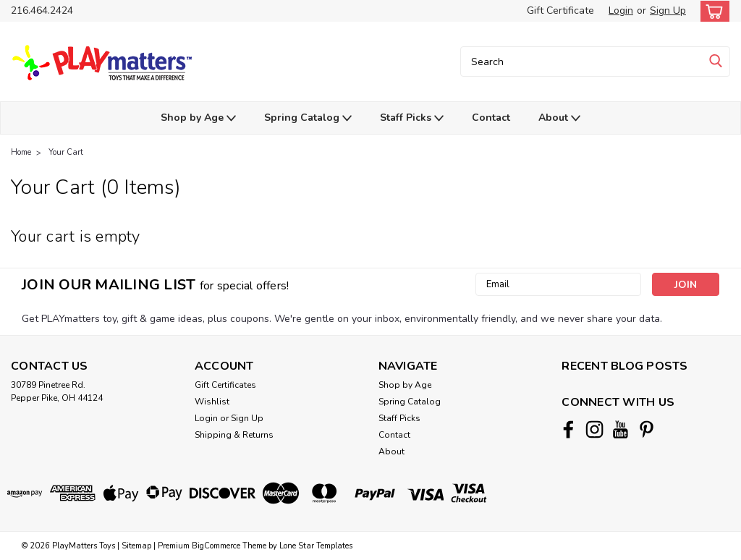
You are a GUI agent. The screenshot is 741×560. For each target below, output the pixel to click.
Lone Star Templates (316, 546)
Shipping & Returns (234, 435)
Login (621, 10)
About (559, 118)
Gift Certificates (225, 385)
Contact (491, 118)
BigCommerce (216, 546)
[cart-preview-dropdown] (712, 11)
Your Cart (66, 152)
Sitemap (136, 546)
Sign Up (668, 10)
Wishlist (212, 402)
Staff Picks (412, 118)
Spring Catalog (308, 118)
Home (21, 152)
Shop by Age (198, 118)
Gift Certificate (560, 10)
